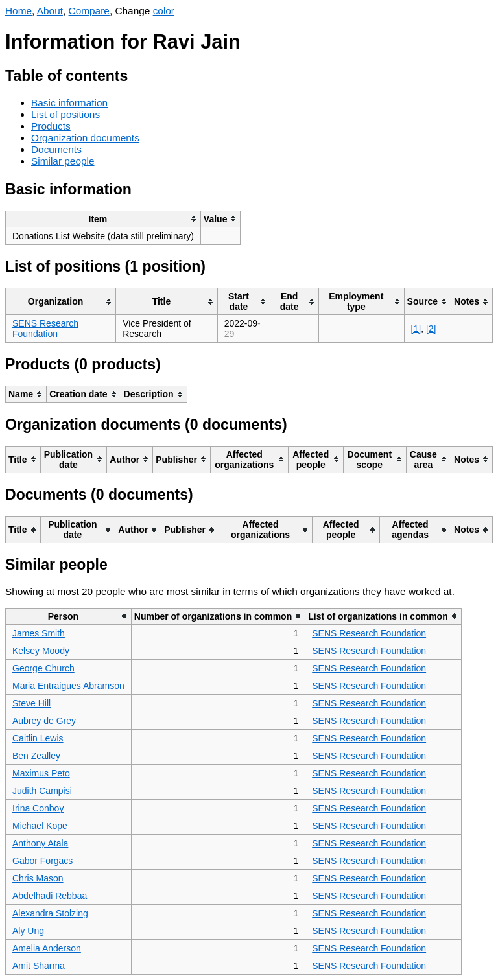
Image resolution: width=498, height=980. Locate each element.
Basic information (69, 103)
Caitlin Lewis (38, 738)
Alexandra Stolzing (50, 913)
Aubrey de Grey (44, 721)
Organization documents (85, 138)
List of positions (65, 114)
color (164, 11)
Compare (89, 11)
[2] (431, 329)
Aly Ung (28, 931)
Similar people (63, 161)
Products (51, 126)
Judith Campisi (42, 791)
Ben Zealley (36, 756)
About (50, 11)
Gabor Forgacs (42, 861)
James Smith (39, 633)
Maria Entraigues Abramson (68, 686)
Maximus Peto (41, 773)
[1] (416, 329)
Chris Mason (38, 878)
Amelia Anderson (47, 948)
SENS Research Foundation (45, 329)
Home (18, 11)
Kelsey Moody (41, 651)
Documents (56, 149)
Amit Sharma (39, 966)
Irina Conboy (38, 808)
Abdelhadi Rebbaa (50, 896)
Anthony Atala (40, 843)
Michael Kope (40, 826)
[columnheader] (103, 219)
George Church (43, 668)
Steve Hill (31, 703)
